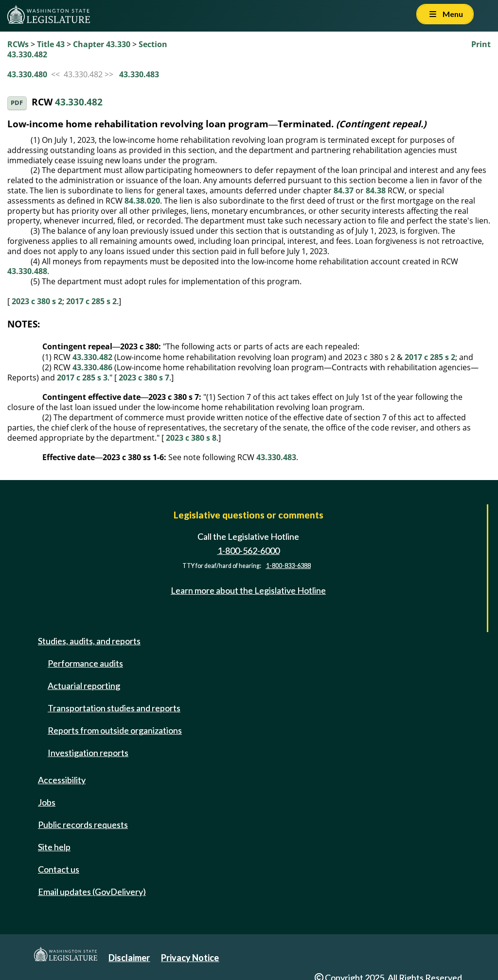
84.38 (376, 190)
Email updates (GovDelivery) (92, 892)
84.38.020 (142, 201)
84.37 (344, 190)
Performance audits (85, 663)
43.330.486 (92, 367)
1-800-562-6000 (249, 550)
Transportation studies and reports (114, 708)
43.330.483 (139, 74)
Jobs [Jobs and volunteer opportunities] (47, 802)
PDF (17, 103)
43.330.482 (79, 102)
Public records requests (83, 825)
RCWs (18, 44)
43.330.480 (27, 74)
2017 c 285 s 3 (82, 378)
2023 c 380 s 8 (191, 438)
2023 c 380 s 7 (144, 378)
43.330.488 (27, 271)
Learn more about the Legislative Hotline (248, 590)
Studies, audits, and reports (89, 641)
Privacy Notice (190, 958)
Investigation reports (88, 753)
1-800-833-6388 (288, 566)
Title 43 (51, 44)
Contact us (59, 869)
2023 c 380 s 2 (37, 301)
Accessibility (62, 780)
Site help (54, 847)
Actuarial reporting (84, 686)
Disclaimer (129, 958)
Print (481, 44)
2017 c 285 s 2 (91, 301)
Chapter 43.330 (102, 44)
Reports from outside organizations (115, 730)
